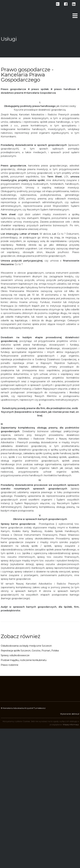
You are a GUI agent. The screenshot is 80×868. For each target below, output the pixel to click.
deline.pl (75, 714)
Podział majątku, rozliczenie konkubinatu (24, 660)
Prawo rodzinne (10, 665)
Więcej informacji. (71, 725)
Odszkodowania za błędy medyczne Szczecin (26, 646)
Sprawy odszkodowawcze (15, 655)
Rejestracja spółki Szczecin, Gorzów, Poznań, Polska (30, 651)
